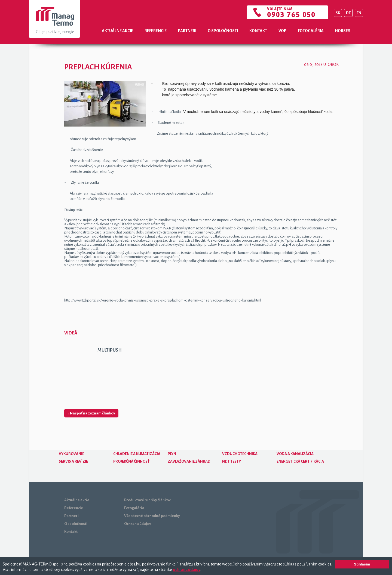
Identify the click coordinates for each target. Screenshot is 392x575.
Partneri (187, 31)
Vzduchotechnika (240, 454)
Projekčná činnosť (131, 461)
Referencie (156, 31)
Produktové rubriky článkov (147, 500)
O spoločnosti (223, 31)
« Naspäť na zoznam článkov (91, 413)
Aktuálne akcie (117, 31)
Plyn (172, 454)
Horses (343, 31)
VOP (282, 31)
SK (338, 13)
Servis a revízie (73, 461)
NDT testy (232, 461)
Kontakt (258, 31)
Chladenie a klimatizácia (137, 454)
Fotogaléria (311, 31)
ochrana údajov (187, 570)
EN (359, 13)
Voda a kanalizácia (295, 454)
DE (348, 13)
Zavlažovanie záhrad (189, 461)
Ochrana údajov (138, 524)
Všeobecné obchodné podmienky (152, 516)
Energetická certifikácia (300, 461)
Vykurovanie (71, 454)
